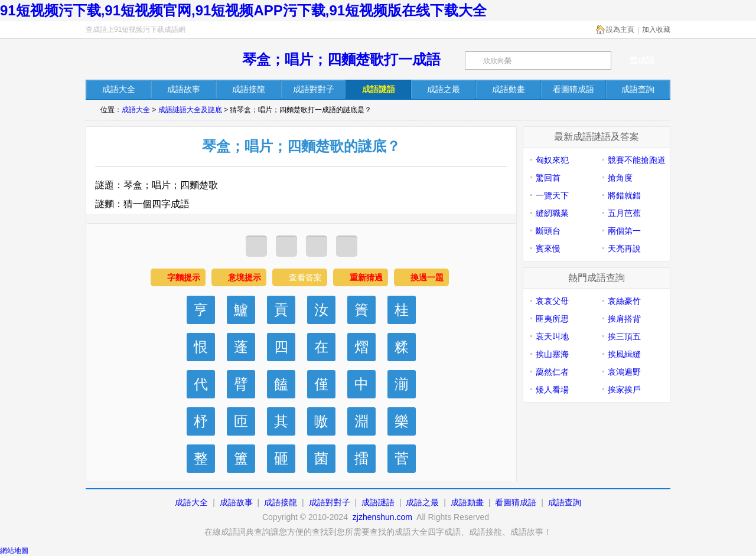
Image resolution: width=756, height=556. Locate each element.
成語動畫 (467, 502)
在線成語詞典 (149, 60)
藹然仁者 (552, 372)
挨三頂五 (624, 336)
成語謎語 (378, 502)
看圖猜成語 (516, 502)
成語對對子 (330, 502)
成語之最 (422, 502)
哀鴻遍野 (624, 372)
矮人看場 (552, 390)
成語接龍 (281, 502)
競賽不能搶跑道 (637, 160)
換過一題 (427, 277)
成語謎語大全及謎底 (190, 110)
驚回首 (548, 178)
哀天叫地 (552, 336)
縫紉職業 (552, 213)
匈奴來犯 (552, 160)
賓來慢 (548, 248)
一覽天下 (552, 195)
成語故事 (236, 502)
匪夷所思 (552, 319)
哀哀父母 (552, 301)
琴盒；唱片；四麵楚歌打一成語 (341, 59)
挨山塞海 (552, 354)
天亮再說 (624, 248)
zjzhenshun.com (382, 517)
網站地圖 (14, 551)
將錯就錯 (624, 195)
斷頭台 (548, 231)
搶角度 (620, 178)
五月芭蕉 (624, 213)
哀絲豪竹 (624, 301)
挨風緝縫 (624, 354)
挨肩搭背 (624, 319)
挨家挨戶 (624, 390)
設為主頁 (620, 30)
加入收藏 (656, 30)
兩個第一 (624, 231)
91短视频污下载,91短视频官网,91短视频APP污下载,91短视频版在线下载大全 (243, 10)
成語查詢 (565, 502)
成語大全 (136, 110)
